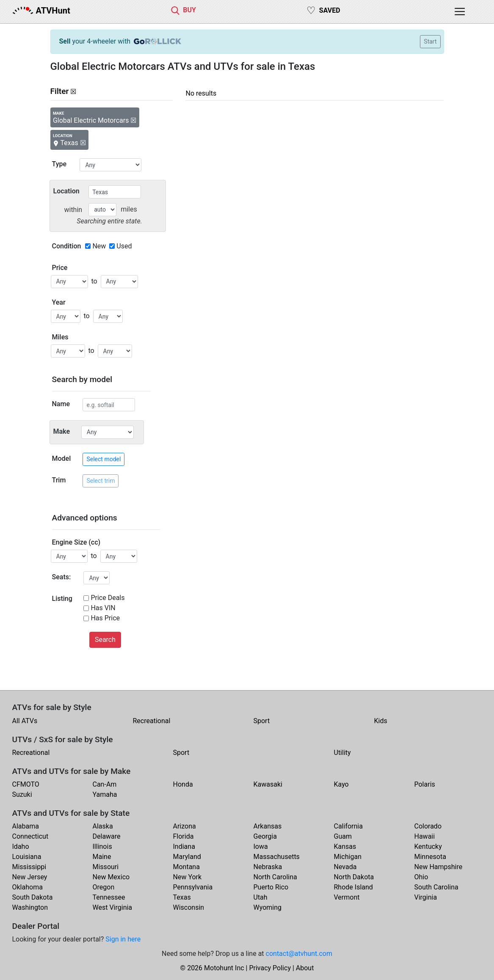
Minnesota (430, 857)
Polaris (425, 784)
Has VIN (103, 608)
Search (105, 640)
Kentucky (428, 846)
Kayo (341, 784)
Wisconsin (189, 907)
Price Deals (108, 598)
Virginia (426, 897)
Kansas (345, 846)
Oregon (104, 887)
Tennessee (109, 897)
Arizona (185, 826)
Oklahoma (28, 887)
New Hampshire (439, 867)
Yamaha (105, 794)
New (99, 246)
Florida (184, 836)
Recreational (152, 721)
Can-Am (105, 784)
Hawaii (425, 836)
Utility (342, 753)
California (348, 826)
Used (124, 246)
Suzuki (22, 794)
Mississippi (29, 867)
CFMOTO (26, 784)
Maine (102, 857)
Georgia (265, 836)
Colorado (428, 826)
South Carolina (436, 887)
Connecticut (30, 836)
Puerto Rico (271, 887)
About (305, 968)
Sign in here (123, 939)
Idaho (21, 846)
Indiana (184, 846)
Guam (343, 836)
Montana (186, 867)
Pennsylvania (193, 887)
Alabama (26, 826)
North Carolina (275, 877)
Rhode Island (353, 887)
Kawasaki (268, 784)
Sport (262, 721)
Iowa (261, 846)
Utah (261, 897)
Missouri (106, 867)
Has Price (105, 618)
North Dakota (354, 877)
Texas (182, 897)
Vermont (347, 897)
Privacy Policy (270, 968)
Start (430, 41)
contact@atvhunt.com (299, 954)
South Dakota (33, 897)
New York (188, 877)
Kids (381, 721)
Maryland (187, 857)
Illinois (102, 846)
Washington (30, 907)
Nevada (345, 867)
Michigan (348, 857)
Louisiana (27, 857)
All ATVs (25, 721)
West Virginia (113, 907)
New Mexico (111, 877)
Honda (183, 784)
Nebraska (268, 867)
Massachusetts (277, 857)
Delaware (107, 836)
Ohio (421, 877)
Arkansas (268, 826)
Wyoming (268, 907)
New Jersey (30, 877)
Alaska (103, 826)
